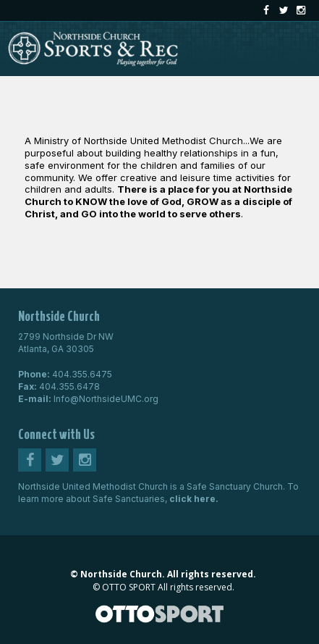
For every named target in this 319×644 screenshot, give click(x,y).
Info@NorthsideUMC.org (106, 399)
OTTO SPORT (129, 587)
